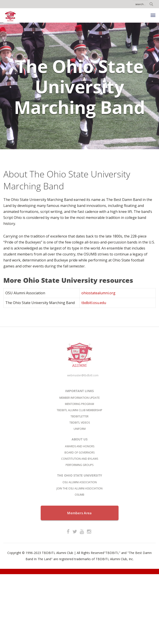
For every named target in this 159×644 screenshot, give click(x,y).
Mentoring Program (79, 404)
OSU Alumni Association (80, 482)
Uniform (80, 429)
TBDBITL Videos (80, 423)
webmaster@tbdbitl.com (83, 375)
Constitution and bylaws (80, 459)
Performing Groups (79, 465)
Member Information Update (79, 398)
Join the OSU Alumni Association (79, 488)
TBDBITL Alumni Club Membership (79, 410)
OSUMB (79, 495)
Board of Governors (79, 453)
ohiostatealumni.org (98, 293)
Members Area (79, 513)
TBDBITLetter (79, 416)
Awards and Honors (80, 446)
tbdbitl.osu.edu (94, 303)
